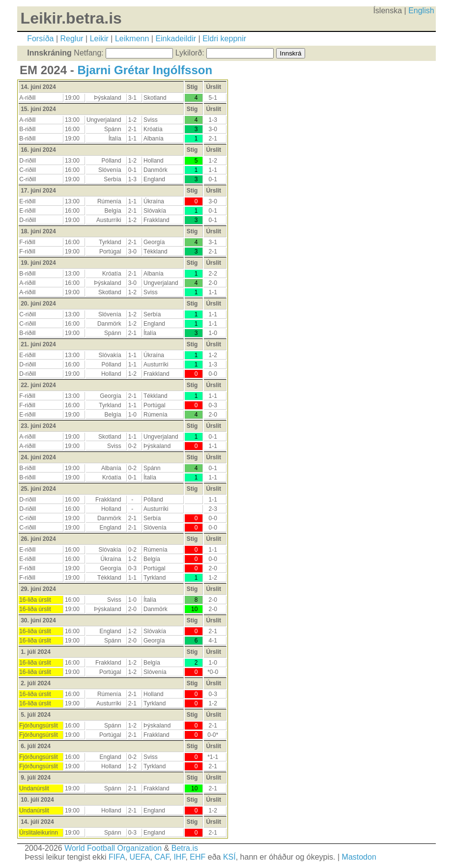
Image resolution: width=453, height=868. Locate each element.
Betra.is (185, 848)
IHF (179, 857)
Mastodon (359, 857)
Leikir (99, 39)
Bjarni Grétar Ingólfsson (145, 70)
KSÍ (229, 857)
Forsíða (40, 39)
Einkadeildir (176, 39)
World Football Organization (113, 848)
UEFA (140, 857)
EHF (198, 857)
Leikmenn (132, 39)
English (421, 11)
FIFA (117, 857)
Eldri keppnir (224, 39)
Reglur (71, 39)
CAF (162, 857)
